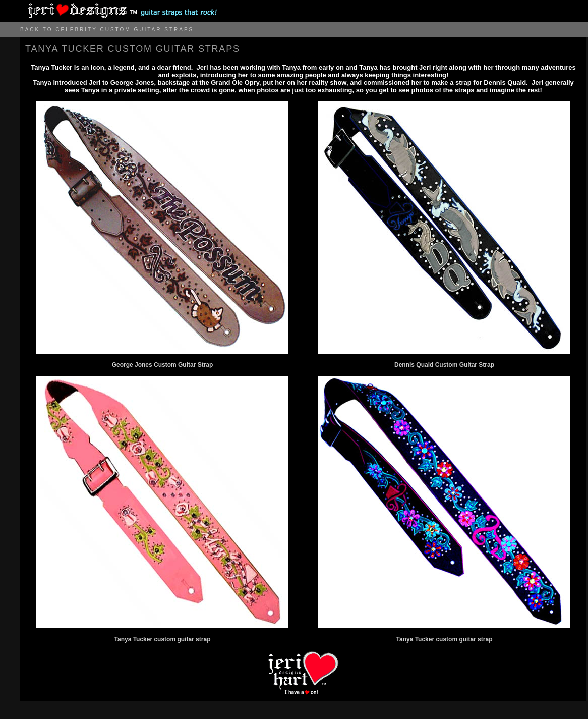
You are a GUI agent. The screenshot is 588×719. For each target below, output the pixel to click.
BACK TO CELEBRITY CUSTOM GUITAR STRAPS (107, 30)
